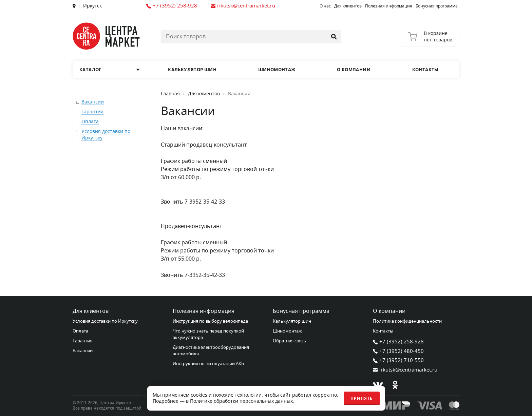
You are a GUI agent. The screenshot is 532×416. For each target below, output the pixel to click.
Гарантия (92, 112)
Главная (170, 94)
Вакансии (93, 102)
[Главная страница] (107, 36)
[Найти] (334, 37)
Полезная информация (389, 6)
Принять (362, 398)
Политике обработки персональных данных (241, 401)
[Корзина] (430, 37)
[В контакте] (378, 385)
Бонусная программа (437, 6)
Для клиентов (348, 6)
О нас (325, 6)
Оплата (90, 122)
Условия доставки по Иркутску (106, 135)
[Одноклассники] (395, 385)
